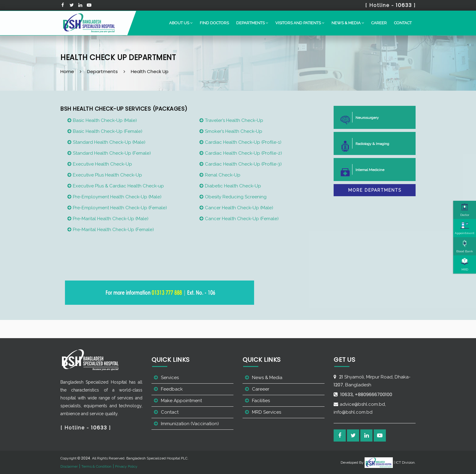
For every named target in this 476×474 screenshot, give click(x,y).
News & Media (267, 378)
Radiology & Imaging (370, 143)
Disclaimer (69, 466)
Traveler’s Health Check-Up (234, 120)
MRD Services (267, 412)
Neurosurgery (365, 117)
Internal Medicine (367, 169)
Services (170, 378)
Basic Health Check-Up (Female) (108, 131)
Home (67, 71)
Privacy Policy (126, 466)
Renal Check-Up (223, 175)
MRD (465, 264)
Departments (102, 71)
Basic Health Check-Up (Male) (105, 120)
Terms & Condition (96, 466)
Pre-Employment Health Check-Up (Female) (120, 208)
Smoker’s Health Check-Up (234, 131)
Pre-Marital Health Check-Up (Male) (111, 219)
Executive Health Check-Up (102, 164)
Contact (403, 23)
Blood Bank (465, 246)
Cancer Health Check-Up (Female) (242, 219)
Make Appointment (181, 401)
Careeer (261, 389)
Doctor (465, 210)
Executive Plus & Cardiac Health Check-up (118, 186)
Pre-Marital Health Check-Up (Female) (113, 230)
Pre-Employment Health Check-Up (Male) (117, 197)
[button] (181, 23)
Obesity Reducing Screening (236, 197)
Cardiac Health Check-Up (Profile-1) (243, 142)
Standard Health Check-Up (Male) (109, 142)
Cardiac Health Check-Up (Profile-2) (243, 153)
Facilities (261, 401)
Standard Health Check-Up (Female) (112, 153)
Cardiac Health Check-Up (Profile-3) (243, 164)
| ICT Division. (390, 462)
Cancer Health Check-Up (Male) (239, 208)
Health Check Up (150, 71)
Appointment (465, 228)
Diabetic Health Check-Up (233, 186)
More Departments (375, 190)
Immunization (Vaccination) (190, 424)
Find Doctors (214, 23)
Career (379, 23)
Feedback (172, 389)
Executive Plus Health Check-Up (107, 175)
